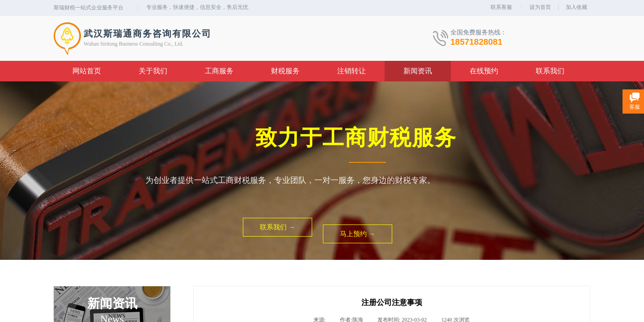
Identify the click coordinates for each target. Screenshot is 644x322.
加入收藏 (576, 7)
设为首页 (540, 7)
